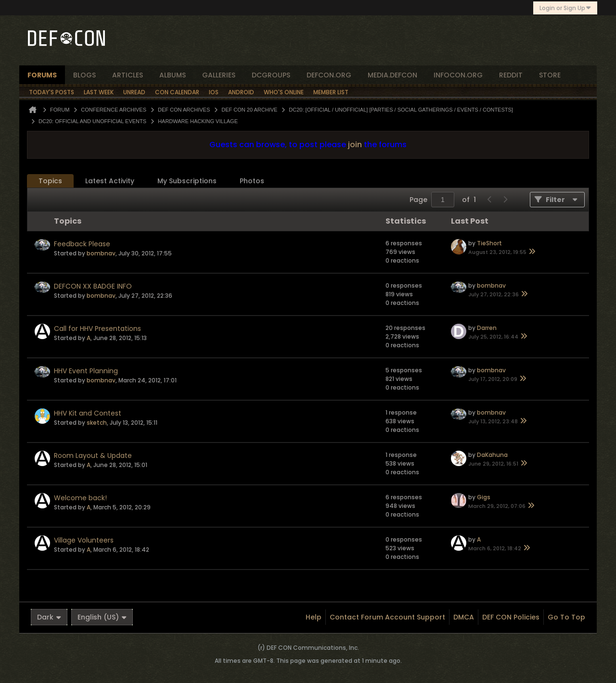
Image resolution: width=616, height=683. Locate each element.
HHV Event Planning (86, 371)
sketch (97, 423)
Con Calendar (177, 92)
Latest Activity (110, 181)
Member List (331, 92)
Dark (49, 617)
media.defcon (392, 75)
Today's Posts (51, 92)
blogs (84, 75)
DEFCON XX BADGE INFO (93, 286)
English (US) (102, 617)
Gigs (484, 497)
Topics (50, 181)
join (355, 145)
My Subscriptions (187, 181)
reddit (511, 75)
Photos (252, 181)
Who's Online (284, 92)
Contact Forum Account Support (387, 617)
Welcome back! (80, 498)
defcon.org (329, 75)
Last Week (99, 92)
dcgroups (271, 75)
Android (241, 92)
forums (42, 75)
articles (128, 75)
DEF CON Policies (511, 617)
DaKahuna (492, 455)
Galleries (219, 75)
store (550, 75)
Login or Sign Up (565, 8)
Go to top (566, 617)
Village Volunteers (84, 540)
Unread (134, 92)
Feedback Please (82, 244)
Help (314, 617)
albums (173, 75)
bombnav (101, 253)
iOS (214, 92)
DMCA (464, 617)
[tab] (50, 181)
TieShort (489, 243)
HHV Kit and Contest (88, 413)
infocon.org (458, 75)
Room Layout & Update (93, 455)
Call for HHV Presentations (97, 329)
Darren (487, 328)
